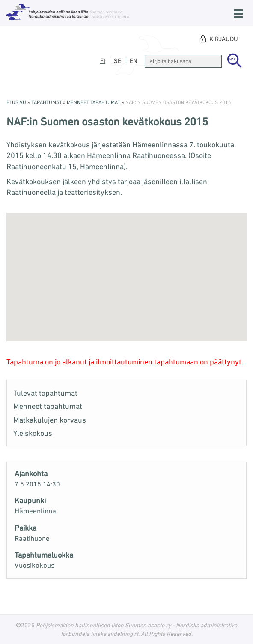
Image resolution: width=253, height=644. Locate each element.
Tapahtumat (46, 102)
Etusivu (16, 102)
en (134, 61)
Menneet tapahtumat (94, 102)
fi (103, 61)
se (118, 61)
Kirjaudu (224, 39)
